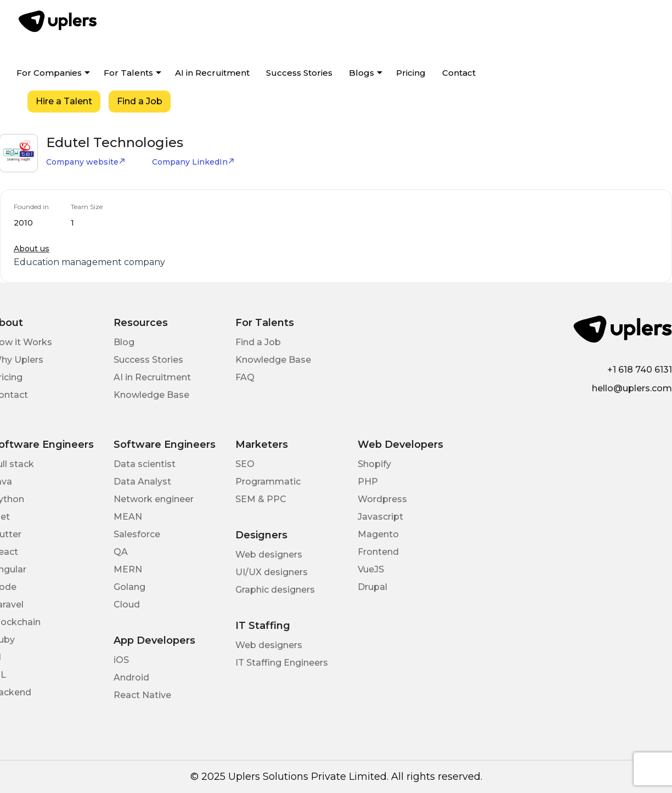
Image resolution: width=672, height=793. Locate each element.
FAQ (245, 377)
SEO (245, 464)
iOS (121, 660)
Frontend (378, 552)
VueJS (371, 569)
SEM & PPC (261, 499)
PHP (368, 482)
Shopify (374, 464)
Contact (459, 73)
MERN (128, 569)
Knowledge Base (151, 395)
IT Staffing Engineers (282, 663)
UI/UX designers (272, 572)
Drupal (372, 587)
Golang (129, 587)
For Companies (49, 73)
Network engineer (154, 499)
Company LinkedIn (193, 162)
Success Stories (299, 73)
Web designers (269, 555)
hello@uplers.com (632, 388)
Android (131, 677)
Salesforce (137, 534)
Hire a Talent (64, 101)
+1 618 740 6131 (640, 370)
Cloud (127, 604)
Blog (124, 342)
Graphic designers (275, 590)
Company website (86, 162)
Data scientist (145, 464)
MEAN (128, 517)
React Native (142, 695)
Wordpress (382, 499)
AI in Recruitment (212, 73)
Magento (378, 534)
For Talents (128, 73)
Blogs (362, 73)
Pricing (411, 73)
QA (121, 552)
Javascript (380, 517)
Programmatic (268, 482)
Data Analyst (142, 482)
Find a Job (140, 101)
